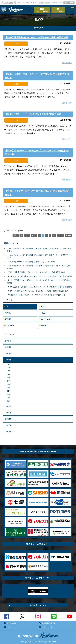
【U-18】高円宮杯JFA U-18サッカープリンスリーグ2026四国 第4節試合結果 (37, 289)
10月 (9, 370)
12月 (9, 363)
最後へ (68, 234)
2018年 (8, 430)
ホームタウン (46, 318)
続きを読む (67, 61)
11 (59, 234)
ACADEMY (10, 324)
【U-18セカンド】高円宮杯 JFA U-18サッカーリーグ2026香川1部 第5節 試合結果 (39, 275)
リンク (9, 625)
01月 (9, 399)
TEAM (44, 312)
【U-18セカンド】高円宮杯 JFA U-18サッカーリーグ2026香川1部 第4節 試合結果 (39, 285)
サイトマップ (47, 625)
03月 (9, 393)
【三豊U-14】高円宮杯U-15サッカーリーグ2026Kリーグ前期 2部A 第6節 (36, 271)
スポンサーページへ (38, 604)
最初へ (16, 234)
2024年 (8, 352)
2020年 (8, 417)
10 (54, 234)
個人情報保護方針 (49, 622)
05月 (9, 386)
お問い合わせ (12, 622)
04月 (9, 390)
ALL (7, 305)
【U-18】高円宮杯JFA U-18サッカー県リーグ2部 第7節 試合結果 (36, 36)
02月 (9, 396)
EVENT (8, 318)
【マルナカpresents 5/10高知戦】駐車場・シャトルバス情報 (31, 260)
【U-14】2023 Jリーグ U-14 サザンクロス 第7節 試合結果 (33, 113)
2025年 (8, 346)
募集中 (44, 324)
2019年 (8, 424)
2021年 (8, 411)
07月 (9, 380)
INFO (43, 305)
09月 (9, 373)
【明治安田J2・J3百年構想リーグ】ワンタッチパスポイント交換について (36, 293)
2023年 (8, 358)
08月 (9, 376)
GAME (8, 312)
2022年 (8, 405)
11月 (9, 366)
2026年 (8, 339)
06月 (9, 383)
